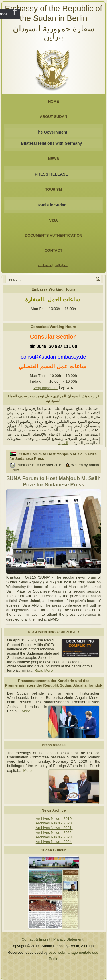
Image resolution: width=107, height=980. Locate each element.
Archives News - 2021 (54, 828)
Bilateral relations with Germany (51, 143)
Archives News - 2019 (54, 819)
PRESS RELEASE (52, 174)
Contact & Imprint (36, 939)
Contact (53, 250)
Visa (53, 220)
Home (53, 101)
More (26, 711)
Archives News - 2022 (54, 833)
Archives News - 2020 (54, 823)
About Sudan (53, 117)
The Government (52, 132)
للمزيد (63, 443)
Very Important (46, 388)
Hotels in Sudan (51, 205)
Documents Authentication (54, 235)
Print (16, 470)
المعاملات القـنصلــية (54, 266)
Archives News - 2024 (54, 842)
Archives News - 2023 (54, 837)
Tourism (54, 189)
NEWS (53, 159)
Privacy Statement (68, 939)
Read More (43, 670)
